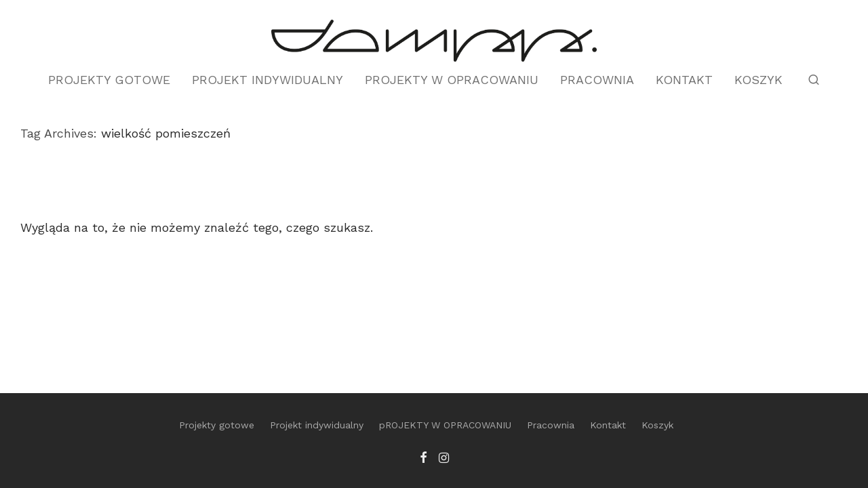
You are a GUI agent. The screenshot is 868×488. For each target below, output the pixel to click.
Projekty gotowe (109, 80)
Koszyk (758, 80)
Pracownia (597, 80)
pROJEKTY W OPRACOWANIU (452, 80)
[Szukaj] (814, 80)
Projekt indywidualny (268, 80)
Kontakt (684, 80)
